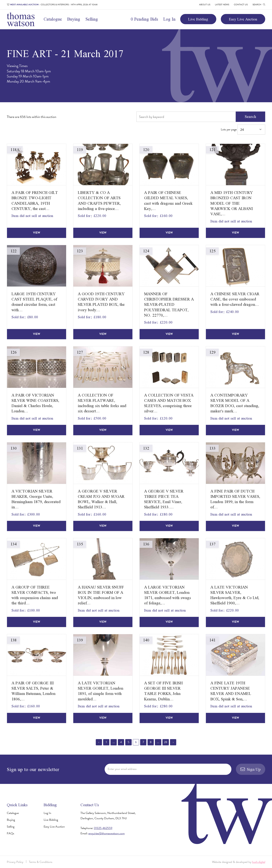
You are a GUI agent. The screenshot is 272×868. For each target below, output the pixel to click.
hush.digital (259, 862)
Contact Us (241, 5)
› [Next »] (173, 742)
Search (250, 117)
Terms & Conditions (41, 862)
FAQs (10, 833)
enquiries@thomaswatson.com (107, 833)
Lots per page (243, 130)
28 (166, 742)
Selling (92, 19)
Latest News (222, 5)
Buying (74, 19)
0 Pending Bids (144, 19)
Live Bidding (198, 19)
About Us (205, 5)
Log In (169, 19)
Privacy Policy (15, 862)
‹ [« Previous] (99, 742)
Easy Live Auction (243, 19)
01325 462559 (103, 828)
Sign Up (251, 769)
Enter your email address (122, 769)
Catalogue (53, 19)
